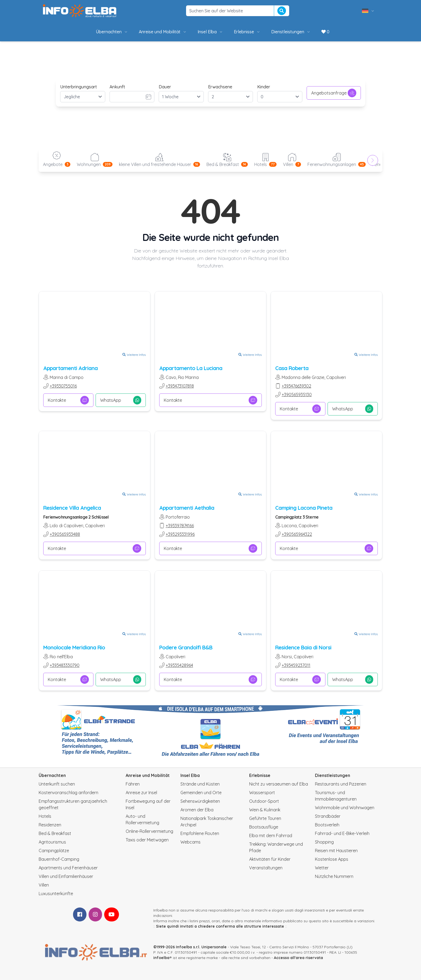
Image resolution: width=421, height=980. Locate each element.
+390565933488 (65, 534)
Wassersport (262, 793)
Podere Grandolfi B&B (186, 647)
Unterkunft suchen (57, 784)
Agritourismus (52, 842)
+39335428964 (179, 665)
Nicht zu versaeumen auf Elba (279, 784)
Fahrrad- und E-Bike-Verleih (342, 833)
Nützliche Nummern (334, 876)
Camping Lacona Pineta (304, 508)
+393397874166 (180, 526)
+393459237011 (296, 665)
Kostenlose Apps (332, 859)
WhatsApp (121, 400)
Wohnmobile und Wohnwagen (345, 808)
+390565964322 (297, 534)
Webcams (190, 842)
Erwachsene (220, 87)
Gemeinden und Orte (201, 793)
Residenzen (50, 825)
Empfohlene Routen (200, 833)
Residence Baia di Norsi (303, 647)
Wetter (322, 868)
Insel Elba (210, 32)
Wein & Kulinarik (265, 810)
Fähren (133, 784)
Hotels (45, 816)
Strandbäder (328, 816)
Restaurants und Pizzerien (341, 784)
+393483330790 (65, 665)
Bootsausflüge (264, 827)
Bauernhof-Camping (59, 859)
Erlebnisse (247, 32)
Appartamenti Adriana (70, 368)
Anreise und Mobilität (163, 32)
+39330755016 (63, 386)
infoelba (161, 958)
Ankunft (117, 87)
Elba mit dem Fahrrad (271, 836)
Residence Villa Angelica (72, 508)
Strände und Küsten (200, 784)
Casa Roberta (292, 368)
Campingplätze (54, 851)
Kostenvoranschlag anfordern (68, 793)
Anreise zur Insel (141, 793)
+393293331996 (180, 534)
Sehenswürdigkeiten (200, 801)
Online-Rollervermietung (149, 831)
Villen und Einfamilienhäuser (66, 876)
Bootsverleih (327, 825)
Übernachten (112, 32)
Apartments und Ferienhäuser (68, 868)
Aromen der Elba (197, 810)
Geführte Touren (265, 818)
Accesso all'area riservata (298, 958)
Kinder (264, 87)
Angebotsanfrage (334, 93)
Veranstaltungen (266, 868)
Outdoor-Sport (264, 801)
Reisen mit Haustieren (336, 851)
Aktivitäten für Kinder (270, 859)
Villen (44, 885)
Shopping (324, 842)
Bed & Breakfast (55, 833)
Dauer (165, 87)
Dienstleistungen (291, 32)
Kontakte (68, 400)
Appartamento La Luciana (191, 368)
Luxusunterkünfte (56, 894)
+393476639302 (296, 386)
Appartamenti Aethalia (187, 508)
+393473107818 (180, 386)
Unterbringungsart (79, 87)
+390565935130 (297, 395)
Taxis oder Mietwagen (147, 840)
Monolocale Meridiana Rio (74, 647)
